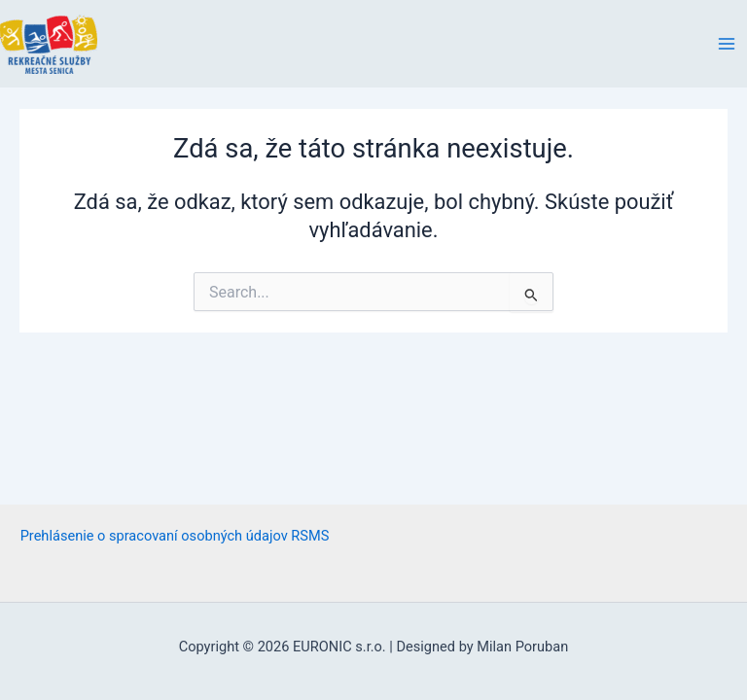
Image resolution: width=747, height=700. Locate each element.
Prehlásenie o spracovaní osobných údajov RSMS (175, 536)
